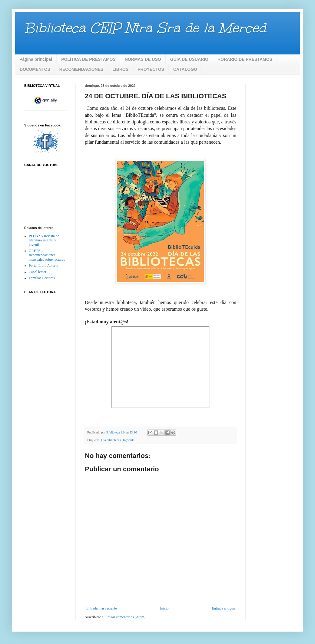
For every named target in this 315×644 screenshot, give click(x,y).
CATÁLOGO (185, 69)
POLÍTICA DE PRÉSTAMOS (88, 59)
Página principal (36, 59)
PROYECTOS (151, 69)
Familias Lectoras (42, 278)
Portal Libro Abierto (43, 266)
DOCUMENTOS (35, 69)
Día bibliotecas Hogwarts (118, 440)
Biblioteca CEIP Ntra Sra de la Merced (145, 28)
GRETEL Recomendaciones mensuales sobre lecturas (47, 255)
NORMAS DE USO (143, 59)
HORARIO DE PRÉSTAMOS (245, 59)
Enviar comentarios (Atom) (125, 617)
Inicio (164, 608)
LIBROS (120, 69)
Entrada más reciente (102, 608)
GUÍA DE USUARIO (189, 59)
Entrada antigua (223, 608)
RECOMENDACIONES (81, 69)
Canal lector (38, 272)
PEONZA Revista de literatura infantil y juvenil (44, 240)
